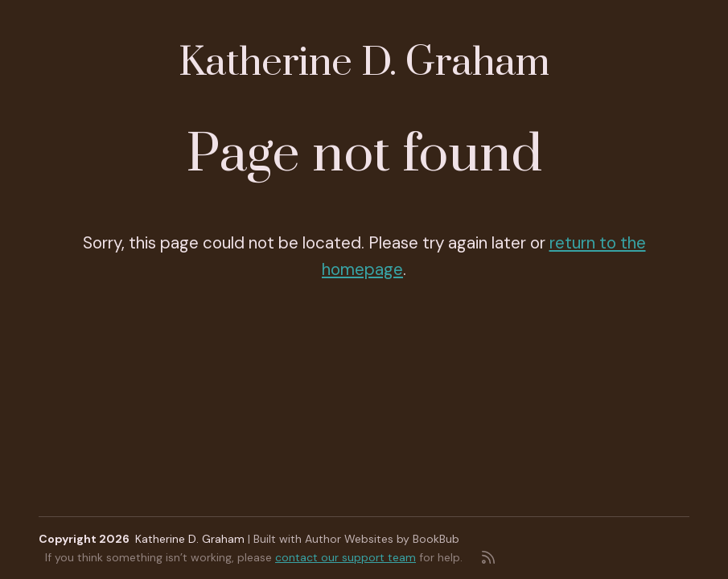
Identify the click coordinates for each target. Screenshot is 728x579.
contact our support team (345, 557)
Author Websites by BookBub (382, 539)
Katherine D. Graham (364, 63)
